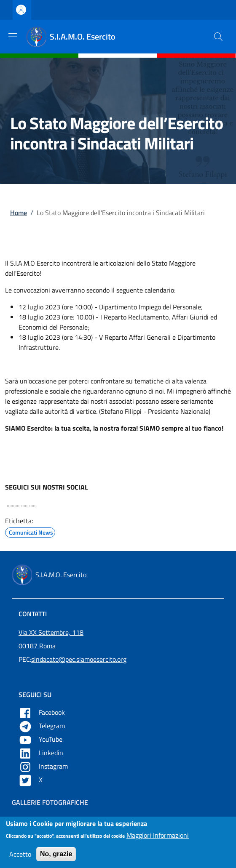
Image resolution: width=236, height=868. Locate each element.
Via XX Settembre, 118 (51, 632)
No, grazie (56, 858)
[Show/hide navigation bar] (13, 36)
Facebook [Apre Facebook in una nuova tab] (43, 712)
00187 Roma (37, 646)
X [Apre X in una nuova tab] (31, 780)
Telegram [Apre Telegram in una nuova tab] (43, 726)
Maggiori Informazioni (158, 839)
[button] (218, 37)
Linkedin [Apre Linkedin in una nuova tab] (42, 753)
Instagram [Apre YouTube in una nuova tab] (44, 766)
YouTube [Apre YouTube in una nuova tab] (41, 739)
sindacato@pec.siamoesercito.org (79, 659)
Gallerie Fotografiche (50, 802)
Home (19, 213)
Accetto (20, 858)
